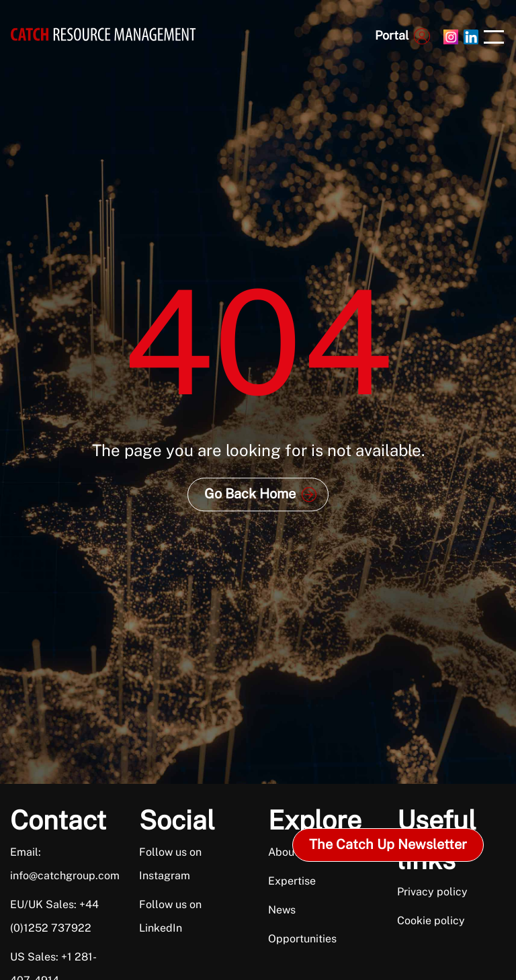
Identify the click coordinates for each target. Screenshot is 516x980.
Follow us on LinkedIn (170, 916)
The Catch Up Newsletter (388, 844)
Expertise (292, 881)
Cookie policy (431, 921)
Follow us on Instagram (170, 864)
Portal (392, 35)
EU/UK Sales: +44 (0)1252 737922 (54, 916)
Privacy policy (432, 892)
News (282, 910)
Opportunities (302, 939)
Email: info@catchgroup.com (59, 864)
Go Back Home (250, 494)
